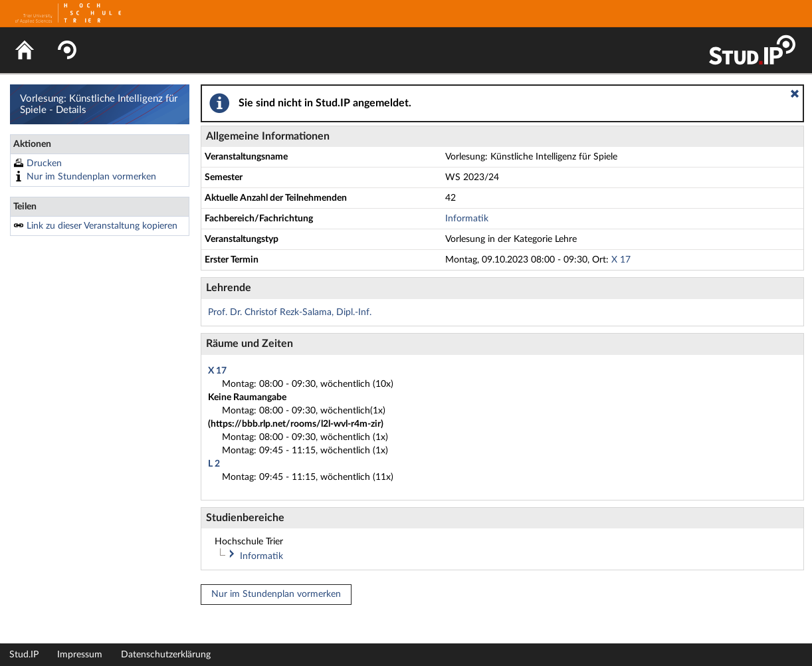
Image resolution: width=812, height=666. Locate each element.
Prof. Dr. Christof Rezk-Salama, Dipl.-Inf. (290, 312)
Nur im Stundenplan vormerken (91, 177)
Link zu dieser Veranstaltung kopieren (102, 226)
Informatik (467, 219)
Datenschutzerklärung (166, 655)
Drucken (44, 164)
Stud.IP (24, 655)
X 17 (621, 260)
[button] (795, 94)
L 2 (214, 464)
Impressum (80, 655)
